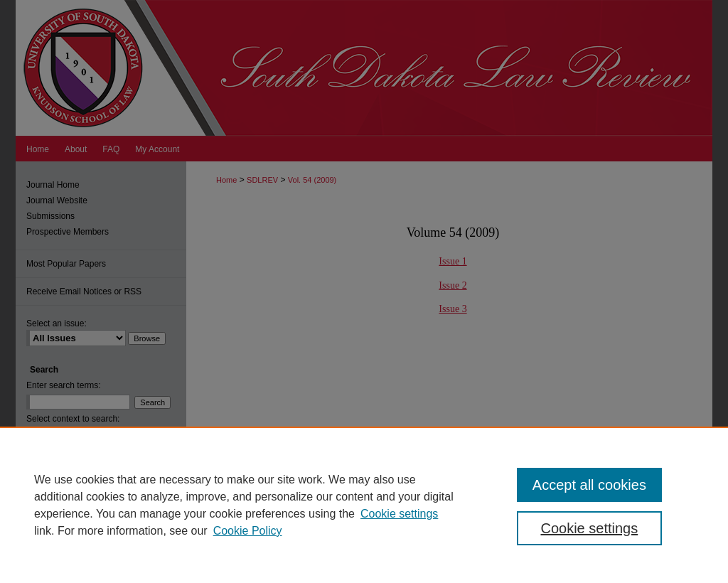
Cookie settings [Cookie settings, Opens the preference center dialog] (589, 528)
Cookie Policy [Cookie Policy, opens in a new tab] (248, 531)
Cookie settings (399, 514)
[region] (364, 505)
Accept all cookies (589, 485)
